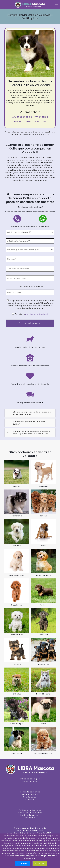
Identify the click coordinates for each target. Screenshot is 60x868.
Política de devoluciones (30, 812)
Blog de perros (30, 797)
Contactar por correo (30, 122)
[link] (30, 413)
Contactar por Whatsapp (30, 117)
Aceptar (40, 863)
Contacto (30, 799)
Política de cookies (30, 815)
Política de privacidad (30, 810)
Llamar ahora (30, 112)
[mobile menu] (56, 5)
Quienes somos (30, 794)
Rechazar (23, 863)
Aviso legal (30, 817)
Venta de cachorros (30, 792)
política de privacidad (37, 314)
